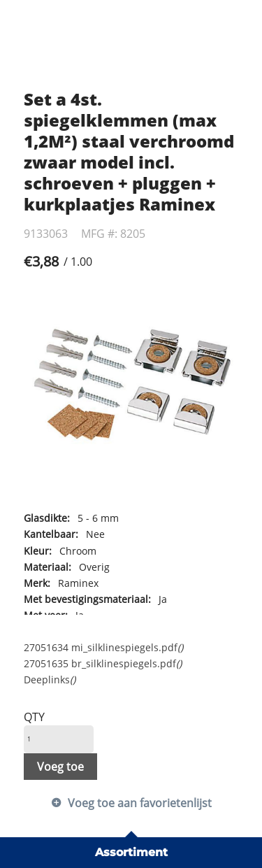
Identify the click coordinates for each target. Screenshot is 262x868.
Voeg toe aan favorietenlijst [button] (140, 803)
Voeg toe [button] (60, 767)
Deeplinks (50, 680)
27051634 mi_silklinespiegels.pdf (103, 647)
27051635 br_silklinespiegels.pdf (103, 663)
